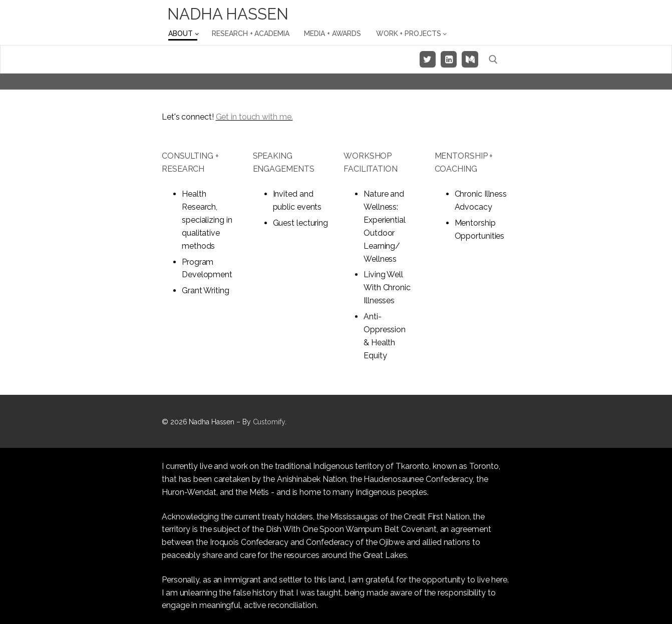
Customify (269, 422)
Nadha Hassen (228, 14)
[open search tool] (493, 60)
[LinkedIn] (449, 59)
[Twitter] (428, 59)
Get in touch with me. (254, 117)
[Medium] (470, 59)
